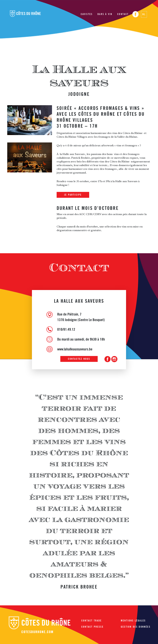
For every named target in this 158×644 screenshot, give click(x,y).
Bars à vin (105, 14)
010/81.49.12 (66, 329)
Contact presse (92, 627)
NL (144, 14)
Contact (123, 14)
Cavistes (87, 14)
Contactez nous (79, 359)
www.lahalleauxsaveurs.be (75, 349)
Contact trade (92, 621)
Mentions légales (133, 621)
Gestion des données (136, 627)
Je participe (73, 195)
